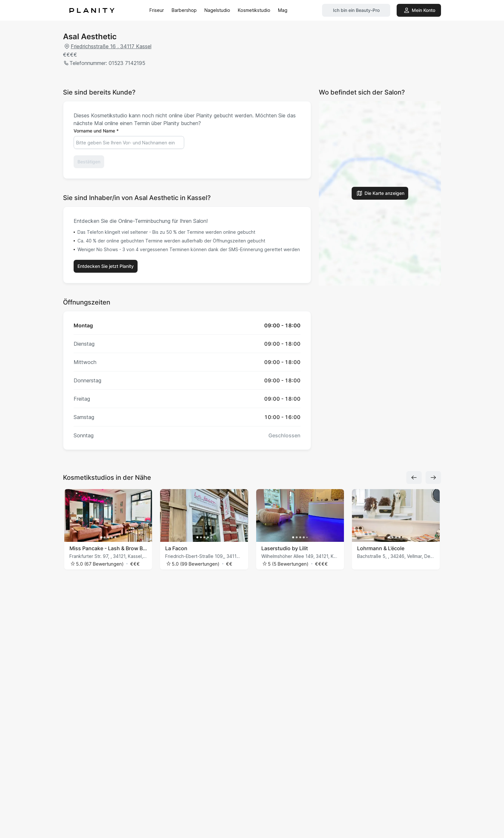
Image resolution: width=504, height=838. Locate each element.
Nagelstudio (217, 10)
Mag (283, 10)
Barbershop (184, 10)
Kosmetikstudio (254, 10)
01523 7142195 (126, 63)
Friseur (157, 10)
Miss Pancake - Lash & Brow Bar (108, 548)
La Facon (176, 548)
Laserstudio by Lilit (285, 548)
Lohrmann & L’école (381, 548)
